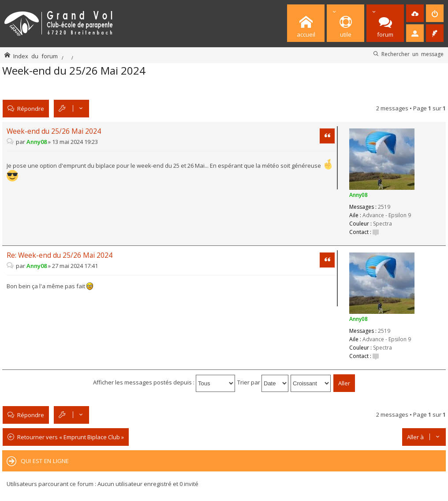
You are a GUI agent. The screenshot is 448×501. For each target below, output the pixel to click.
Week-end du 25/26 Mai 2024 (74, 70)
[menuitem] (415, 13)
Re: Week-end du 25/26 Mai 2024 (60, 255)
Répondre (31, 108)
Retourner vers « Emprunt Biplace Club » (71, 437)
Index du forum (35, 56)
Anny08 (358, 195)
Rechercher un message (413, 54)
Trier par (263, 382)
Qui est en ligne (45, 461)
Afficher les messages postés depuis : (164, 382)
